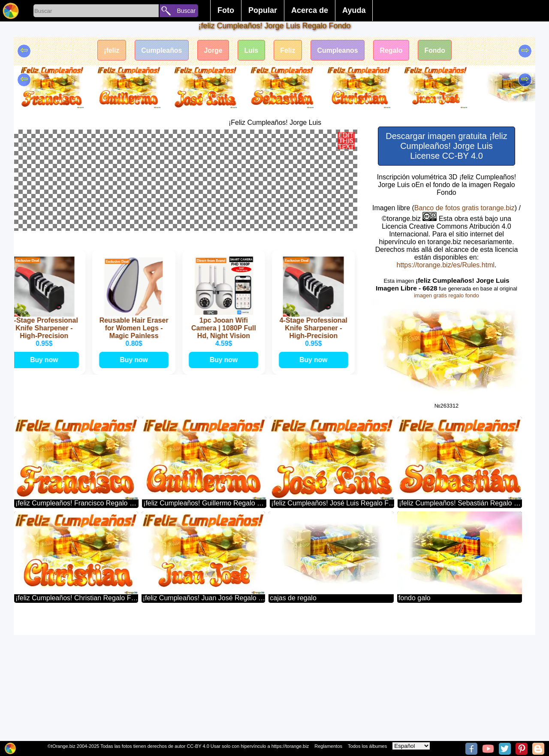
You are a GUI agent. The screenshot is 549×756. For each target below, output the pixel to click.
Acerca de (310, 10)
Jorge (212, 50)
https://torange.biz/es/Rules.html (445, 265)
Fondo (437, 50)
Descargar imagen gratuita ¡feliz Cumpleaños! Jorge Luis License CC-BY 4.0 (446, 146)
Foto (226, 10)
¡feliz (109, 50)
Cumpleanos (338, 50)
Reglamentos (328, 746)
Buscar (186, 11)
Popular (263, 10)
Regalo (393, 50)
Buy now (45, 497)
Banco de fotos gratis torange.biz (465, 208)
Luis (251, 50)
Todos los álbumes (367, 746)
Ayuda (354, 10)
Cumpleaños (160, 50)
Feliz (288, 50)
